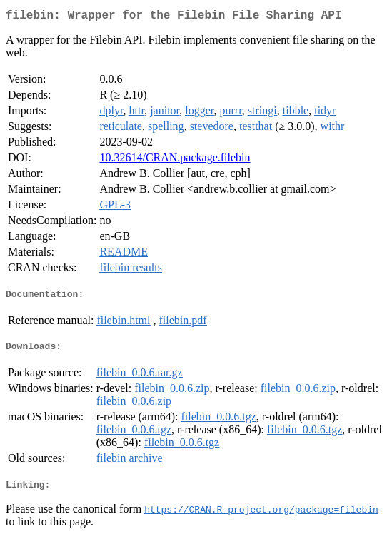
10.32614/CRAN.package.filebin (175, 160)
